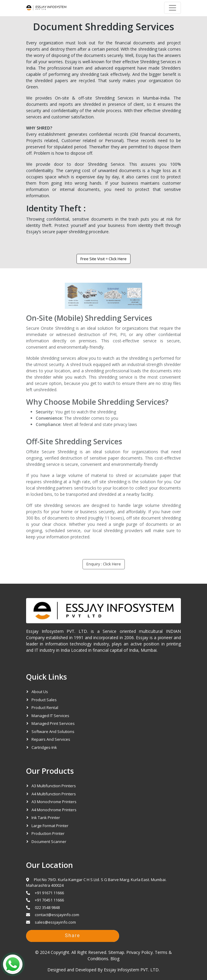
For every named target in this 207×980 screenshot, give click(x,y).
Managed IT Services (50, 716)
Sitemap (116, 952)
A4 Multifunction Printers (54, 794)
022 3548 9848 (43, 907)
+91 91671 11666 (45, 893)
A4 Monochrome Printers (54, 810)
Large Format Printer (50, 826)
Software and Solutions (53, 731)
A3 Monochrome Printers (54, 802)
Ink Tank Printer (46, 818)
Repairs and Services (51, 739)
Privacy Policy (139, 952)
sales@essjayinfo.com (51, 922)
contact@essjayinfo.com (53, 915)
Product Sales (44, 700)
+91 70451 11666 (45, 900)
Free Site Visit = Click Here (101, 259)
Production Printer (48, 833)
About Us (40, 692)
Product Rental (45, 707)
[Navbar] (172, 8)
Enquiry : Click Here (104, 564)
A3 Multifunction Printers (54, 786)
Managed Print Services (53, 723)
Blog (115, 959)
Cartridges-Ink (44, 747)
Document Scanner (49, 841)
